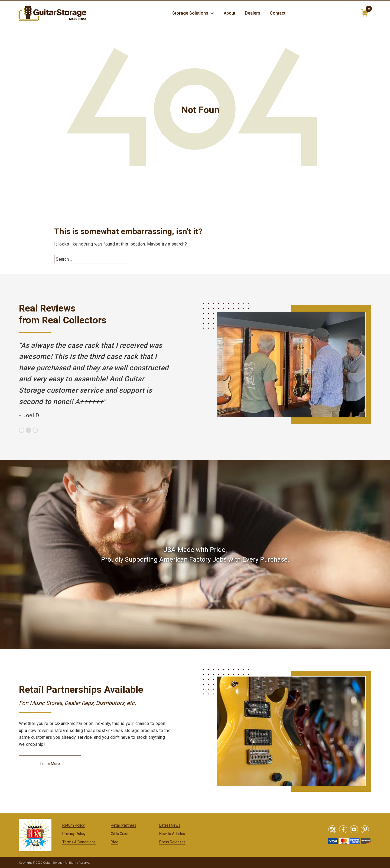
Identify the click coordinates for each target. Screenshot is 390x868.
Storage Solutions (193, 13)
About (230, 13)
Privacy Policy (74, 834)
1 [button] (22, 430)
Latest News (170, 825)
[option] (95, 380)
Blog (115, 842)
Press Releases (172, 842)
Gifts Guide (120, 834)
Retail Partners (123, 825)
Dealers (253, 13)
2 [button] (28, 430)
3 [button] (35, 430)
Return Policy (74, 825)
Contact (278, 13)
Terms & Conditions (79, 842)
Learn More (50, 764)
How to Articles (172, 834)
